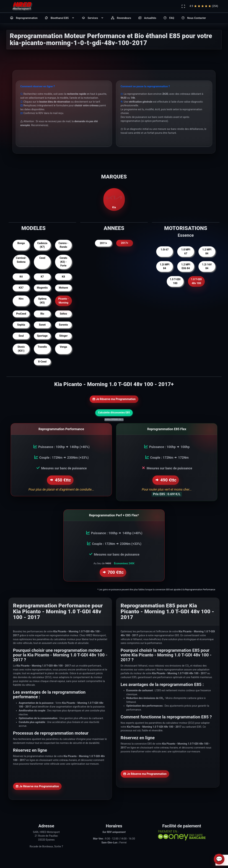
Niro (21, 299)
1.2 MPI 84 (207, 252)
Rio (42, 314)
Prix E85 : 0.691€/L (167, 494)
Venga (64, 347)
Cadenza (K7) (42, 245)
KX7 (21, 288)
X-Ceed (42, 362)
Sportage (42, 336)
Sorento (64, 325)
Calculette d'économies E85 (114, 413)
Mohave (63, 288)
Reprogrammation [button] (24, 18)
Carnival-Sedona (21, 260)
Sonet (42, 325)
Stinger (64, 336)
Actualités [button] (147, 18)
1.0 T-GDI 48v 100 (196, 281)
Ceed (42, 258)
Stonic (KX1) (21, 349)
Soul (21, 336)
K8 (63, 277)
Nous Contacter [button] (194, 18)
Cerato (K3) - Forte (64, 262)
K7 (42, 277)
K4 (21, 277)
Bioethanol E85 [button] (60, 18)
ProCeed (21, 314)
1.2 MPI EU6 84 (186, 267)
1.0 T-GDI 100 (175, 281)
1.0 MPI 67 (186, 252)
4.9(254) (204, 6)
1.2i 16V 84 (207, 267)
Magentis (42, 288)
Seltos (64, 314)
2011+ (103, 243)
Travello (42, 347)
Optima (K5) (42, 301)
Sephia (21, 325)
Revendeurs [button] (121, 18)
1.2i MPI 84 (165, 267)
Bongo (21, 243)
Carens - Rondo (64, 245)
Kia (114, 199)
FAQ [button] (169, 18)
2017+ (125, 243)
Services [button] (93, 18)
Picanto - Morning (63, 301)
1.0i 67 (165, 250)
